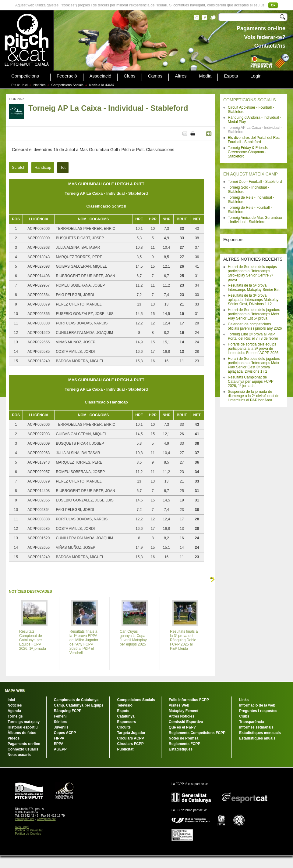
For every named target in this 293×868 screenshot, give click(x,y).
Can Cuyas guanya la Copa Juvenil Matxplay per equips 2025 (133, 638)
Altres (181, 76)
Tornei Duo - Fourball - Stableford (255, 182)
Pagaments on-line (24, 744)
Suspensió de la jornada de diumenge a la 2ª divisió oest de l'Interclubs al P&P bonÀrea (254, 396)
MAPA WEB (15, 691)
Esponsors (126, 722)
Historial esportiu (23, 727)
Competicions (25, 76)
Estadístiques (181, 749)
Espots (231, 76)
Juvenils (61, 727)
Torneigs (15, 716)
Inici (25, 85)
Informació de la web (257, 705)
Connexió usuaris (23, 749)
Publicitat (125, 749)
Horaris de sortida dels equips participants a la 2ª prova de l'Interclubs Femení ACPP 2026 (253, 349)
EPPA (59, 744)
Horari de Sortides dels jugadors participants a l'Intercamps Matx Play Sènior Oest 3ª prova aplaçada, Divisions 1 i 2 (254, 365)
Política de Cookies (28, 834)
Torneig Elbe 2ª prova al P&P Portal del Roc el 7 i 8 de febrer (253, 336)
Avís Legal (22, 827)
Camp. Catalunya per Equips (79, 705)
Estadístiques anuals (257, 738)
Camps (155, 76)
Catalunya (126, 716)
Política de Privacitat (29, 830)
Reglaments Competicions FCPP (197, 733)
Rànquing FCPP (68, 711)
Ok (273, 5)
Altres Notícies (182, 716)
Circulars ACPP (130, 738)
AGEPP (60, 749)
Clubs (129, 76)
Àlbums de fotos (22, 733)
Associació (101, 76)
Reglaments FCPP (184, 744)
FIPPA (59, 738)
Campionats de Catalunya (76, 700)
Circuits (124, 727)
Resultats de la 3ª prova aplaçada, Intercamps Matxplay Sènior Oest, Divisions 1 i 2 (253, 300)
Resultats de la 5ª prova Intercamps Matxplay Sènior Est (254, 288)
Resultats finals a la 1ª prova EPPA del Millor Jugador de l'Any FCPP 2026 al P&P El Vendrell (84, 642)
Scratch (19, 167)
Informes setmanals (256, 727)
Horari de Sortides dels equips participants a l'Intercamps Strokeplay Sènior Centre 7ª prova (252, 273)
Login (256, 76)
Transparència (251, 722)
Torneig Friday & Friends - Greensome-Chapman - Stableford (249, 152)
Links (244, 700)
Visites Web (179, 705)
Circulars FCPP (130, 744)
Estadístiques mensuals (260, 733)
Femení (60, 716)
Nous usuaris (19, 755)
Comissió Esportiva (186, 722)
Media (205, 76)
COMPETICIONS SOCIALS (250, 100)
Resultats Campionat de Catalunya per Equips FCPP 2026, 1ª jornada (251, 382)
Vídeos (14, 738)
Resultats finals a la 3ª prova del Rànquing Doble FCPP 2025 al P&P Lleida (184, 640)
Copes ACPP (65, 733)
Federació (67, 76)
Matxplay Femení (184, 711)
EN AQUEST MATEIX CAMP (251, 174)
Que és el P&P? (182, 727)
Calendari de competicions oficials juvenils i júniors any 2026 (255, 326)
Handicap (43, 167)
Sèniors (61, 722)
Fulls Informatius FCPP (189, 700)
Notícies (40, 85)
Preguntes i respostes (258, 711)
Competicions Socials (67, 85)
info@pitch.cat (25, 819)
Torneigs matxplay (24, 722)
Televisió (125, 705)
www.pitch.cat (46, 819)
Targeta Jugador (131, 733)
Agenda (14, 711)
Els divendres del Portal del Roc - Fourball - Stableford (255, 140)
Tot (63, 167)
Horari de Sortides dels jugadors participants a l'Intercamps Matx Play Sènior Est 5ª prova (254, 314)
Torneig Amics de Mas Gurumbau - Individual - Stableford (255, 220)
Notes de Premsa (184, 738)
